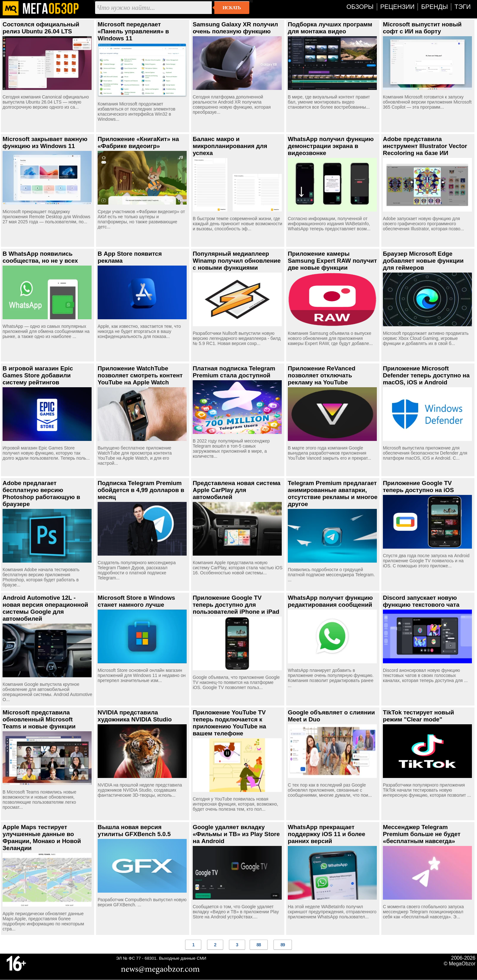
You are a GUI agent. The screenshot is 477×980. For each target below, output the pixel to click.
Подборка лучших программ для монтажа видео (330, 28)
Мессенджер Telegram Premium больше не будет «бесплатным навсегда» (422, 834)
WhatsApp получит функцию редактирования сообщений (330, 601)
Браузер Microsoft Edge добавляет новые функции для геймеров (423, 261)
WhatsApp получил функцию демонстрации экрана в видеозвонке (331, 146)
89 (283, 945)
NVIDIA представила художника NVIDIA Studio (135, 716)
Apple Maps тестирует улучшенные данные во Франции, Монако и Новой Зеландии (42, 838)
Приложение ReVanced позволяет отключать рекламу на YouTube (322, 375)
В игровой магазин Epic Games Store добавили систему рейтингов (38, 375)
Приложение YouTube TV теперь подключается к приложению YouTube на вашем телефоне (229, 723)
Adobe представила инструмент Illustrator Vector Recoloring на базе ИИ (425, 146)
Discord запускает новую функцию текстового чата (421, 601)
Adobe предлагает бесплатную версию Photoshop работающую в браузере (41, 493)
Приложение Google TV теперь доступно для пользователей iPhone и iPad (236, 605)
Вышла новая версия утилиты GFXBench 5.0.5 (134, 831)
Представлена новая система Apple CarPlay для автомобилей (237, 490)
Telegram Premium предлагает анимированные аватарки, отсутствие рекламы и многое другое (333, 493)
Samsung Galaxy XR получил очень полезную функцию (235, 28)
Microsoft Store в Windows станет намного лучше (136, 601)
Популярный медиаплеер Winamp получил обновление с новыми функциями (237, 261)
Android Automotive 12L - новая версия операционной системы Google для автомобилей (45, 608)
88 (259, 945)
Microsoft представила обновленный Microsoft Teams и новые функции (39, 719)
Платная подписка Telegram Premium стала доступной (234, 372)
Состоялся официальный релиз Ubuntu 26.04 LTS (41, 28)
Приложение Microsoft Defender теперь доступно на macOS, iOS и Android (426, 375)
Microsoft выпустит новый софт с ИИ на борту (422, 28)
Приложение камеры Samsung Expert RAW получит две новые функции (332, 261)
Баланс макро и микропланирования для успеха (230, 146)
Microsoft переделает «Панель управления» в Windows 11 (133, 31)
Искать (232, 8)
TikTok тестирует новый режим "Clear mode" (418, 716)
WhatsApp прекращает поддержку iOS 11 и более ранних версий (327, 834)
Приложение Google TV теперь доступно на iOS (418, 487)
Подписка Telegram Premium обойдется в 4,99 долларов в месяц (141, 490)
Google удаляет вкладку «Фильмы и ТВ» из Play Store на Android (236, 834)
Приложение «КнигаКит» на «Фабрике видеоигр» (138, 142)
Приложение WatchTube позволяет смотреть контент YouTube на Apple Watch (140, 375)
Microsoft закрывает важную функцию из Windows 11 (45, 142)
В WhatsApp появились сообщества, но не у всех (40, 257)
